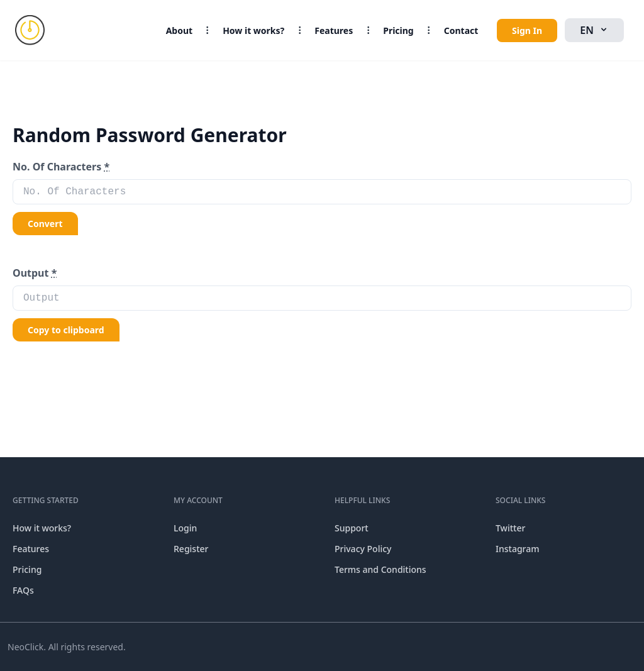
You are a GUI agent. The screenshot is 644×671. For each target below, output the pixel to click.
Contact (461, 30)
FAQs (23, 590)
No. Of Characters (61, 167)
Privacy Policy (363, 549)
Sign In (527, 30)
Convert (45, 224)
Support (352, 528)
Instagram (518, 549)
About (179, 30)
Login (185, 528)
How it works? (253, 30)
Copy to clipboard (66, 330)
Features (334, 30)
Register (191, 549)
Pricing (398, 30)
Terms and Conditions (380, 569)
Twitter (510, 528)
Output (35, 273)
